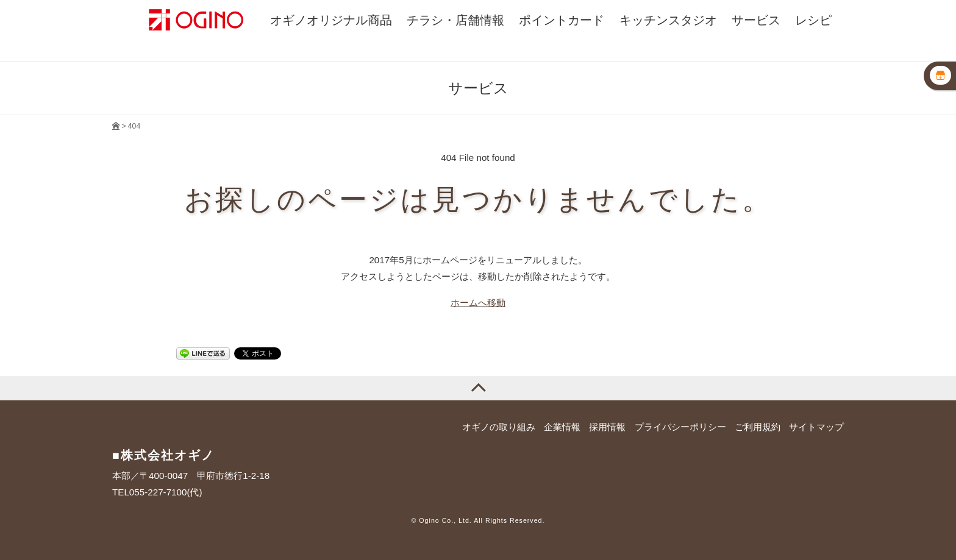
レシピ (813, 20)
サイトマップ (816, 427)
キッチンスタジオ (668, 20)
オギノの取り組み (499, 427)
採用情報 (607, 427)
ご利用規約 (758, 427)
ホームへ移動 (478, 303)
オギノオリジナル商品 (331, 20)
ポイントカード (562, 20)
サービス (756, 20)
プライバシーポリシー (680, 427)
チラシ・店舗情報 (455, 20)
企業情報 (562, 427)
